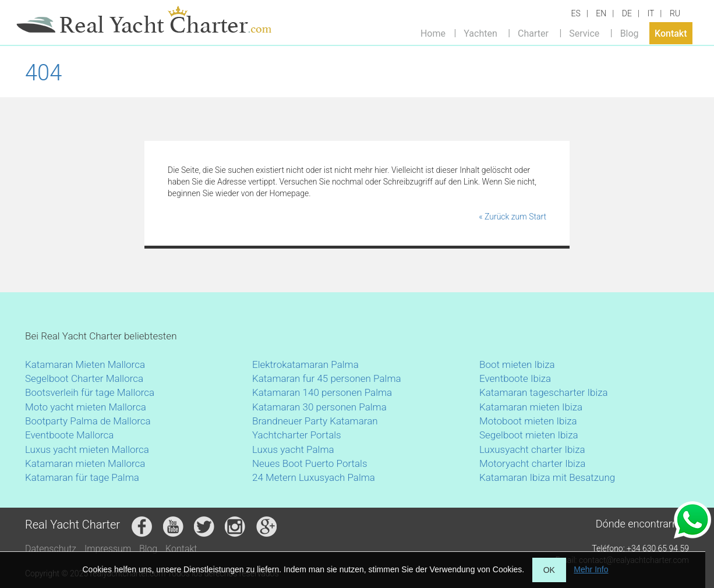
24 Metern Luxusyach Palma (314, 477)
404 (43, 73)
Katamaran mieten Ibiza (531, 407)
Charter (533, 33)
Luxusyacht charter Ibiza (532, 449)
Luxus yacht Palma (293, 449)
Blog (630, 33)
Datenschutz (51, 549)
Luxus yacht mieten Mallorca (87, 449)
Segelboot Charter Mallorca (84, 378)
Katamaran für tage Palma (82, 477)
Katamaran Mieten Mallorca (85, 364)
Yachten (480, 33)
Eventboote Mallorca (71, 435)
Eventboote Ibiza (515, 378)
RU (675, 13)
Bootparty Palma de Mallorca (88, 421)
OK (549, 570)
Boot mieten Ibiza (517, 364)
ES (576, 13)
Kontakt (671, 33)
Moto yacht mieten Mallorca (86, 407)
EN (601, 13)
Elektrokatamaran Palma (305, 364)
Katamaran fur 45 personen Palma (327, 378)
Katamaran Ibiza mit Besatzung (547, 477)
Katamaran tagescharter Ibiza (544, 392)
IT (651, 13)
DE (627, 13)
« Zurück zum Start (512, 217)
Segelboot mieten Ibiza (529, 435)
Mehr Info (591, 569)
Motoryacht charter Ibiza (532, 463)
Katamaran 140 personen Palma (322, 392)
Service (584, 33)
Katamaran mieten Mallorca (85, 463)
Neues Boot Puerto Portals (310, 463)
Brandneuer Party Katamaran (315, 421)
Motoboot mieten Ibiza (528, 421)
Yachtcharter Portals (297, 435)
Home (433, 33)
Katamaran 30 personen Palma (319, 407)
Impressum (108, 549)
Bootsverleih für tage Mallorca (90, 392)
